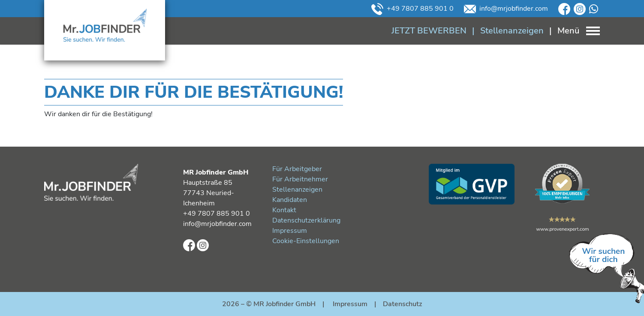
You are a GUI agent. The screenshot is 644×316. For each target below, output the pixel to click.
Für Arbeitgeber (297, 169)
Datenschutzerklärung (306, 220)
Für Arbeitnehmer (300, 179)
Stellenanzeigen (297, 190)
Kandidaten (290, 200)
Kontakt (284, 210)
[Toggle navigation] (572, 31)
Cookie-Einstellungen (306, 241)
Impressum (290, 231)
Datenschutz (402, 304)
